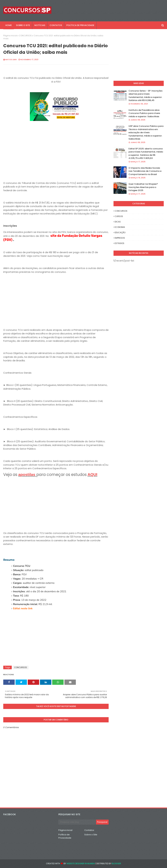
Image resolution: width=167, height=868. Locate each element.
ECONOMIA (120, 227)
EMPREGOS (120, 238)
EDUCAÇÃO (120, 232)
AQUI (92, 475)
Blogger (116, 864)
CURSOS (119, 216)
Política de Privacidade (65, 836)
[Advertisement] (56, 156)
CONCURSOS (25, 36)
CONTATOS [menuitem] (56, 25)
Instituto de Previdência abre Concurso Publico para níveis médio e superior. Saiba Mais (144, 113)
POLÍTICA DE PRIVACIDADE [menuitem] (80, 25)
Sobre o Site (91, 835)
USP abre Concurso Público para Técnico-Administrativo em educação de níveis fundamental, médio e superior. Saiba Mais (146, 132)
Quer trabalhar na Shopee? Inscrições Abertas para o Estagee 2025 (143, 187)
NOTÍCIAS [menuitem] (40, 25)
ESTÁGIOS (119, 243)
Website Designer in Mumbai (81, 864)
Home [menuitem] (9, 25)
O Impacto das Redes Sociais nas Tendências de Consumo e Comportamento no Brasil (145, 171)
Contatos (89, 830)
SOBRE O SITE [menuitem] (23, 25)
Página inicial (10, 36)
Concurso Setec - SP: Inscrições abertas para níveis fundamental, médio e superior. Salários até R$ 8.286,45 (145, 96)
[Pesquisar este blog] (77, 822)
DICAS (118, 222)
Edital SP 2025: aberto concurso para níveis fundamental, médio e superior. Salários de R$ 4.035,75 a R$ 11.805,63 (146, 153)
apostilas (27, 475)
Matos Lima (11, 59)
